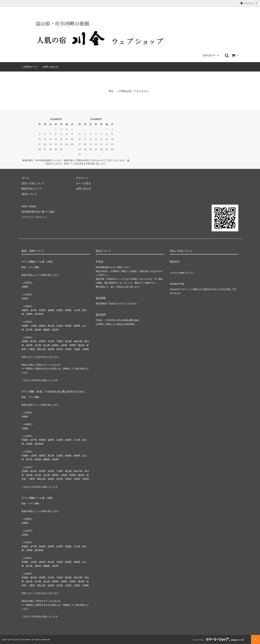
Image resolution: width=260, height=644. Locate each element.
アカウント (249, 3)
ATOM (32, 206)
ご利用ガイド (30, 67)
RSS (24, 206)
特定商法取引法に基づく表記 (38, 212)
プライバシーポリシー (34, 217)
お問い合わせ (50, 67)
